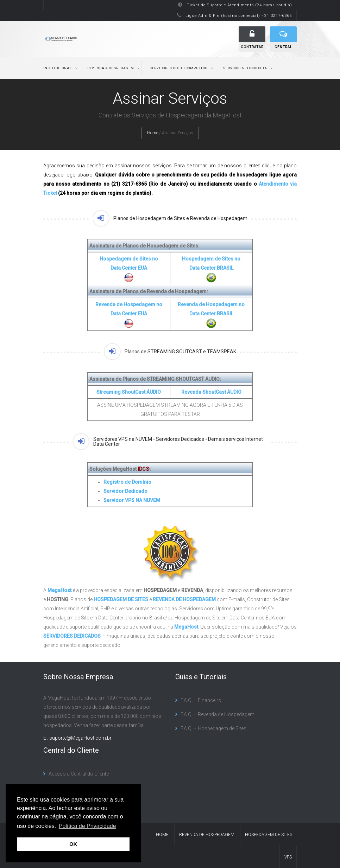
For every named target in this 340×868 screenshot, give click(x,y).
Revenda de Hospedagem (207, 835)
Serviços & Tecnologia (245, 68)
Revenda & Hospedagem (111, 68)
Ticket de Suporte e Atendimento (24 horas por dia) (240, 5)
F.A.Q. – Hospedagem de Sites (213, 728)
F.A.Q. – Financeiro (201, 700)
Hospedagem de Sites (269, 835)
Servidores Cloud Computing (179, 68)
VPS (288, 857)
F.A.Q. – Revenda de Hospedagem (218, 714)
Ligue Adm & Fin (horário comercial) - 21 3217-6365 (239, 16)
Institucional (58, 68)
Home (153, 133)
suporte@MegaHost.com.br (80, 738)
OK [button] (73, 844)
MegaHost (59, 590)
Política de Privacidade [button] (87, 826)
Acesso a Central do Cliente (79, 774)
